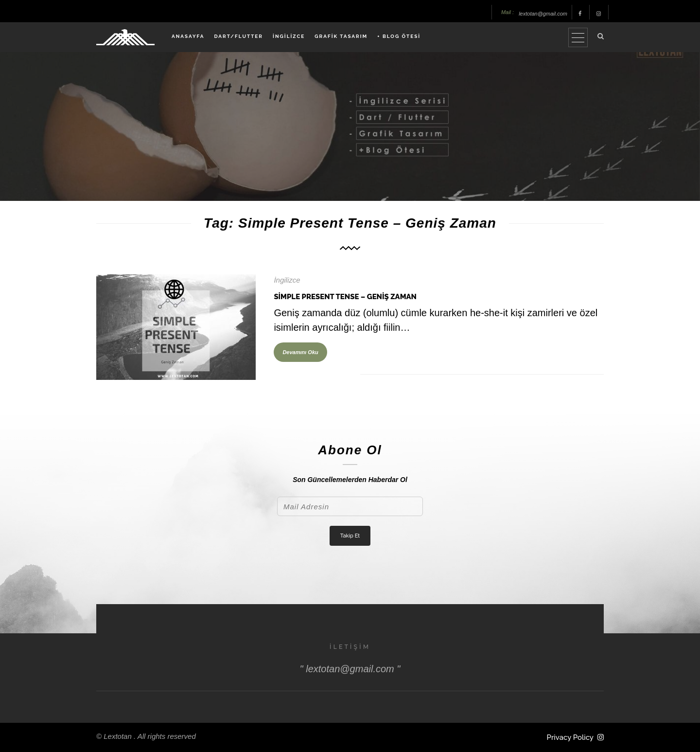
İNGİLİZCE (289, 36)
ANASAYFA (188, 36)
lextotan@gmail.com (543, 14)
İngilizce (287, 280)
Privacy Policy (570, 737)
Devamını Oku (300, 352)
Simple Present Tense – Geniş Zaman (345, 297)
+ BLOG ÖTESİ (399, 36)
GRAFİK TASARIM (341, 36)
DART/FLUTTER (238, 36)
